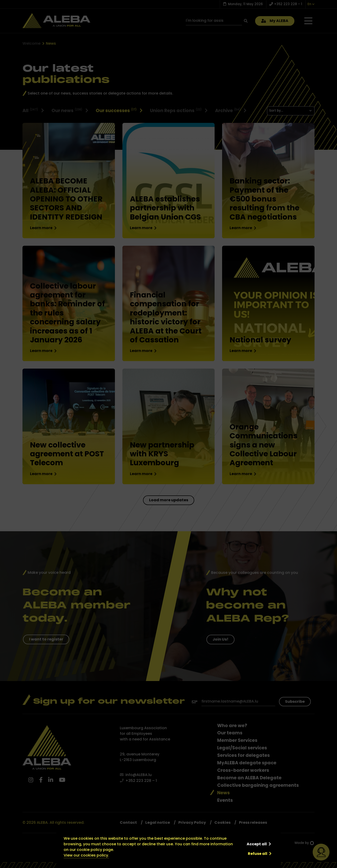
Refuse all (258, 854)
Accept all (257, 844)
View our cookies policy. (86, 855)
